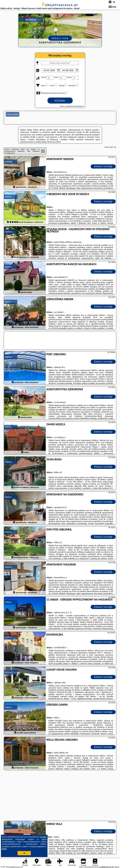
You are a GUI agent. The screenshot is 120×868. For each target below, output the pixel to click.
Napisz (117, 867)
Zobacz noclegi (103, 166)
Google (43, 837)
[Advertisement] (60, 796)
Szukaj (60, 101)
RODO (4, 849)
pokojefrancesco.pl (60, 5)
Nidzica (8, 162)
